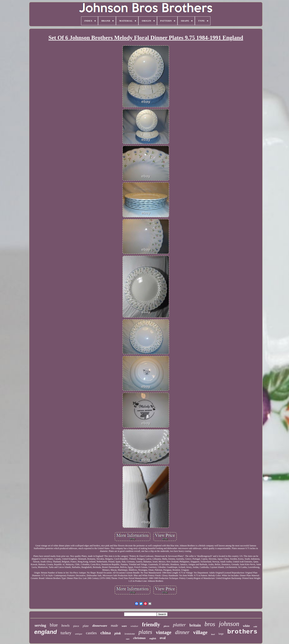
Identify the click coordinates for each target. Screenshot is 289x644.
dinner (182, 632)
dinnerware (100, 626)
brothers (242, 632)
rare (128, 639)
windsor (134, 626)
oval (163, 638)
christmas (139, 638)
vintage (164, 632)
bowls (65, 625)
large (221, 634)
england (46, 632)
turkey (66, 633)
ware (124, 626)
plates (145, 632)
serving (40, 625)
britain (195, 625)
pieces (166, 626)
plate (86, 626)
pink (118, 633)
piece (76, 626)
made (114, 626)
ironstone (130, 634)
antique (79, 634)
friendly (151, 624)
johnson (229, 624)
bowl (213, 634)
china (106, 633)
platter (179, 625)
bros (210, 624)
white (246, 626)
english (153, 638)
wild (255, 626)
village (200, 632)
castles (91, 633)
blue (54, 625)
